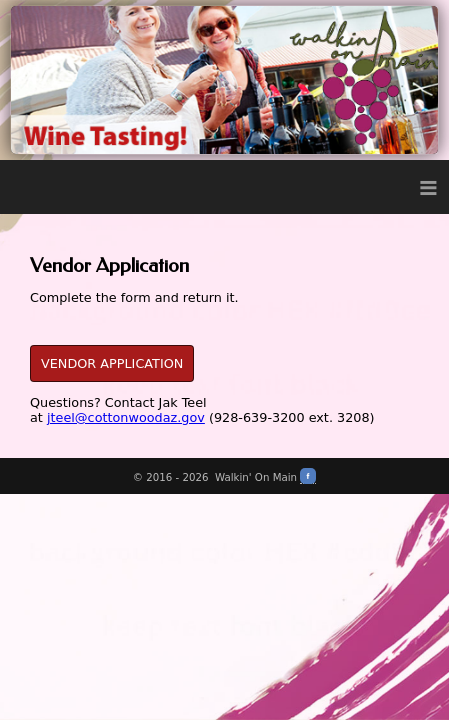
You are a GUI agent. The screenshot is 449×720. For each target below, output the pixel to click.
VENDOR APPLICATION (112, 363)
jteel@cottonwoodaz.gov (126, 417)
